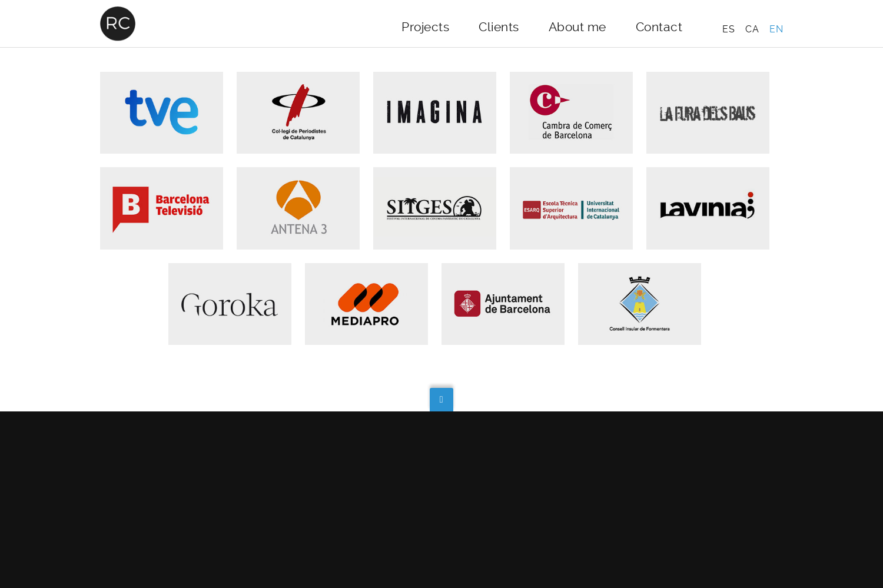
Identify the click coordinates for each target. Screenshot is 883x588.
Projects (425, 27)
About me (577, 27)
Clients (499, 27)
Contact (659, 27)
